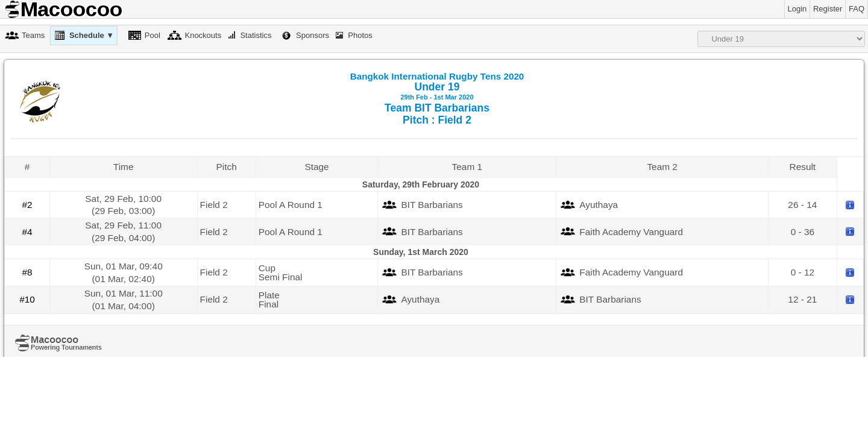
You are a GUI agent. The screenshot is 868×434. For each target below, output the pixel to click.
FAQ (857, 9)
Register (828, 9)
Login (797, 9)
